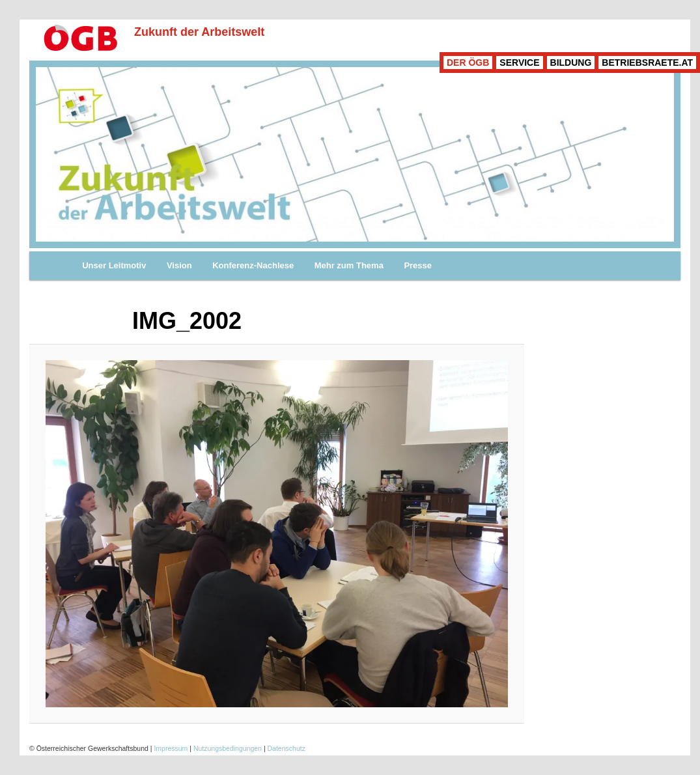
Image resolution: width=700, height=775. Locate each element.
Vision (179, 265)
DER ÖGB (468, 63)
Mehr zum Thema (349, 265)
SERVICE (519, 63)
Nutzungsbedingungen (228, 748)
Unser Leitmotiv (114, 265)
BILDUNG (571, 63)
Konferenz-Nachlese (253, 265)
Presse (418, 265)
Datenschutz (287, 748)
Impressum (171, 748)
